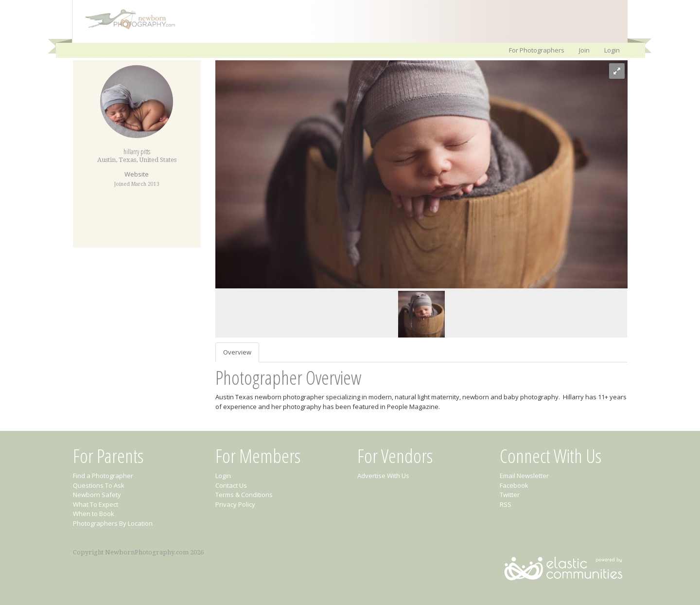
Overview (237, 352)
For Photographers (537, 50)
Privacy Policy (235, 504)
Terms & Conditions (244, 495)
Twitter (510, 495)
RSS (506, 504)
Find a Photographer (103, 476)
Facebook (514, 485)
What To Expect (96, 504)
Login (612, 50)
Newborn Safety (97, 495)
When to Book (94, 514)
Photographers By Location (113, 523)
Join (584, 50)
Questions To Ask (99, 485)
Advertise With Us (383, 476)
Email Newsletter (524, 476)
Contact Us (231, 485)
